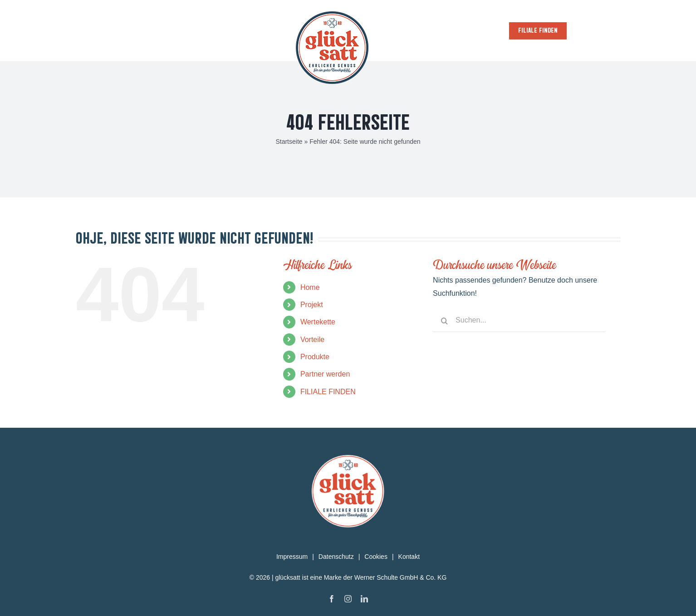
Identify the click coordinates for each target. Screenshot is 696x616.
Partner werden (325, 374)
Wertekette (318, 322)
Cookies (376, 557)
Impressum (292, 557)
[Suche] (444, 321)
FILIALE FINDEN (328, 392)
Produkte (315, 357)
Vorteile (312, 340)
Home (310, 287)
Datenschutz (336, 557)
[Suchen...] (519, 321)
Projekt (312, 305)
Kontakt (409, 557)
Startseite (289, 142)
